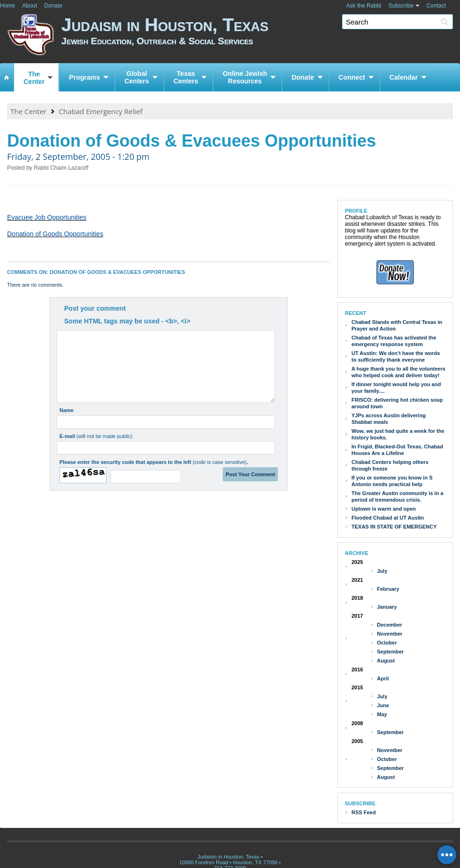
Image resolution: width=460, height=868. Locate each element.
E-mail (96, 436)
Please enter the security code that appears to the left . (154, 462)
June (383, 705)
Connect (352, 77)
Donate (53, 6)
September (390, 652)
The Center (29, 111)
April (383, 678)
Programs (84, 77)
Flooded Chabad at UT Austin (388, 518)
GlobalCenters (137, 77)
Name (67, 410)
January (387, 607)
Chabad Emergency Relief (101, 111)
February (388, 589)
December (389, 625)
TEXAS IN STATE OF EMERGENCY (394, 527)
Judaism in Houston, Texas (261, 37)
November (390, 634)
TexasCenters (186, 77)
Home (8, 6)
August (386, 661)
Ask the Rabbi (364, 6)
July (382, 571)
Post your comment (95, 308)
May (382, 714)
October (387, 643)
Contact (436, 6)
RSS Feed (364, 812)
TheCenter (34, 78)
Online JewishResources (245, 77)
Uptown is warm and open (384, 509)
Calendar (404, 77)
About (29, 6)
